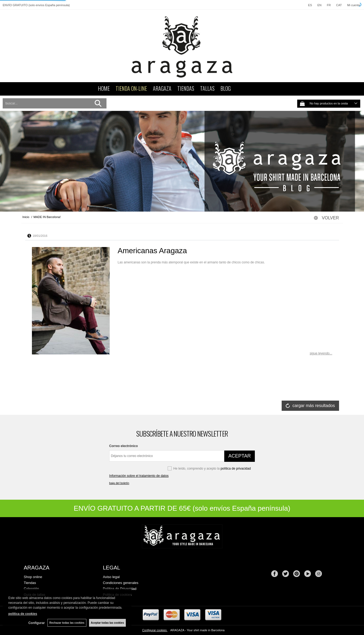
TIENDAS (186, 88)
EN (319, 5)
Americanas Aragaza (152, 251)
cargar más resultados (314, 406)
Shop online (33, 577)
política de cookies (23, 614)
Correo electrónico (124, 446)
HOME (104, 88)
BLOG (226, 88)
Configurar (37, 623)
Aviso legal (111, 577)
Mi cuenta (354, 5)
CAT (339, 5)
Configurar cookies (155, 630)
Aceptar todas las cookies (107, 623)
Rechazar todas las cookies (67, 623)
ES (310, 5)
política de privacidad (236, 469)
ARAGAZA (162, 88)
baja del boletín (119, 483)
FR (329, 5)
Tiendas (30, 583)
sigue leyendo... (321, 353)
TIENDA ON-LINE (131, 88)
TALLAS (207, 88)
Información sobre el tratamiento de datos (139, 476)
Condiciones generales (121, 583)
